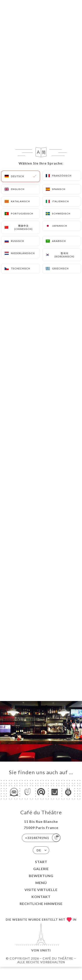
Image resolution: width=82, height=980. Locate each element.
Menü (41, 883)
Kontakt (41, 897)
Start (41, 862)
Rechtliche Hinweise (41, 904)
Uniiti (45, 950)
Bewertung (41, 876)
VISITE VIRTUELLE (41, 890)
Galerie (41, 869)
